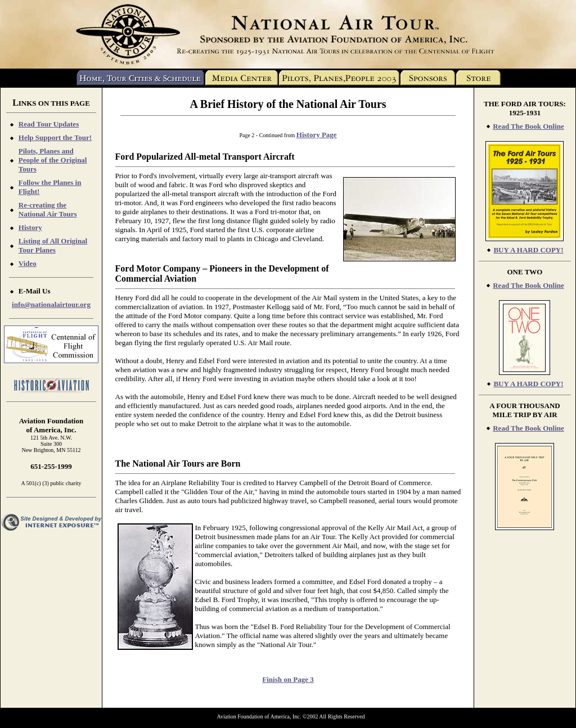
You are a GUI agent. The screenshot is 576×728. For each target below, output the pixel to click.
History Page (317, 135)
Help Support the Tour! (55, 137)
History (30, 227)
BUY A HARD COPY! (528, 250)
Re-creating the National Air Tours (48, 209)
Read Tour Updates (49, 124)
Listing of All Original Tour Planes (53, 245)
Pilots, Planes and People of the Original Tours (53, 160)
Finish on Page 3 (288, 679)
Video (28, 263)
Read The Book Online (528, 126)
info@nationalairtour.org (51, 304)
